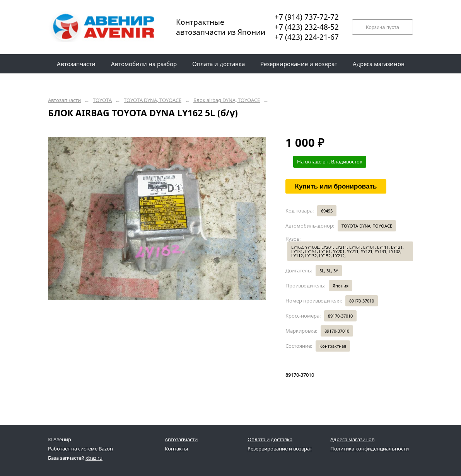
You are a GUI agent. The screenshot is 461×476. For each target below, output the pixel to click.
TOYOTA (102, 100)
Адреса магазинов (352, 439)
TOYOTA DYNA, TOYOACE (153, 100)
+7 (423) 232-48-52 (307, 27)
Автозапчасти (64, 100)
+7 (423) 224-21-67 (307, 37)
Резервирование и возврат (280, 449)
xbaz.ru (94, 458)
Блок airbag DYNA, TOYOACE (227, 100)
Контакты (176, 449)
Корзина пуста (382, 27)
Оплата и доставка (270, 439)
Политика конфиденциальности (370, 449)
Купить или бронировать (336, 186)
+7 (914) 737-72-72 (307, 17)
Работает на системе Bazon (80, 449)
